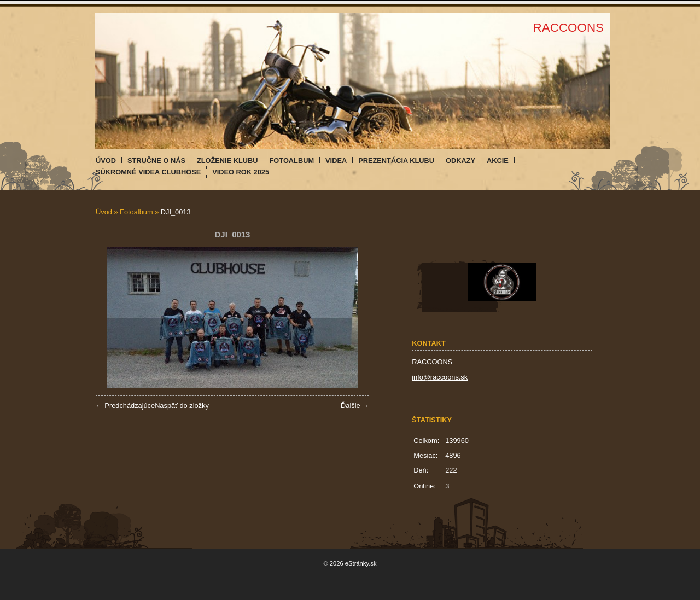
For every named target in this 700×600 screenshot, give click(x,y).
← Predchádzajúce (125, 406)
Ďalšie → (355, 406)
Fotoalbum (136, 212)
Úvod (104, 212)
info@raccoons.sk (440, 377)
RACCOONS (568, 28)
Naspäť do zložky (182, 406)
